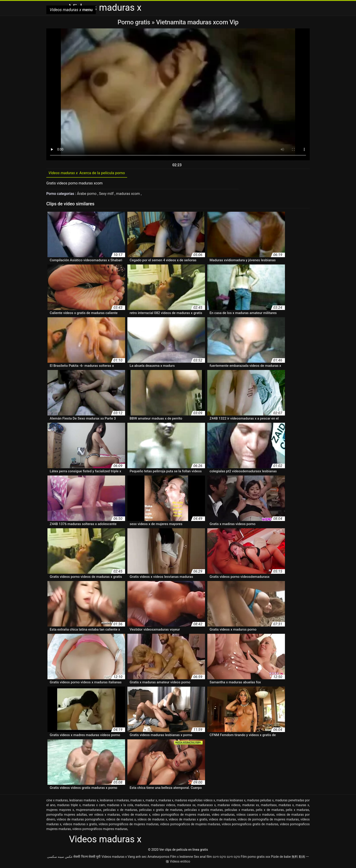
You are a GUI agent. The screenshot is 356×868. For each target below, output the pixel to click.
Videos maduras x (114, 857)
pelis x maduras (298, 810)
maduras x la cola (120, 806)
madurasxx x (206, 806)
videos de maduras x (121, 820)
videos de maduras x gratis (188, 820)
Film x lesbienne (182, 857)
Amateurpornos (158, 857)
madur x (151, 801)
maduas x (137, 801)
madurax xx (251, 806)
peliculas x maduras (239, 810)
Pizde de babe (281, 857)
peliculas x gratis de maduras (161, 810)
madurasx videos (163, 806)
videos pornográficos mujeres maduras (100, 830)
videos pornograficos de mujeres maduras (190, 825)
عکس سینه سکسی (60, 857)
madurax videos (229, 806)
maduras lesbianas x (231, 801)
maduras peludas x (260, 801)
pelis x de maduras (270, 810)
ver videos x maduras (104, 815)
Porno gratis (135, 22)
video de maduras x (136, 815)
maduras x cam (94, 806)
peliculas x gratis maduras (204, 810)
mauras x (302, 806)
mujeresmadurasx (89, 810)
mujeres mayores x (60, 810)
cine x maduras (57, 801)
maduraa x (166, 801)
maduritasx (269, 806)
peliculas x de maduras (120, 810)
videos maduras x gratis (80, 825)
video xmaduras (223, 815)
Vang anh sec (137, 857)
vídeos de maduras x (152, 820)
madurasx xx (186, 806)
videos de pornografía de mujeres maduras (268, 820)
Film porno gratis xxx (255, 857)
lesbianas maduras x (84, 801)
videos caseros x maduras (255, 815)
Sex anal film (203, 857)
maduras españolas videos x (195, 801)
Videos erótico (180, 862)
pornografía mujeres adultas (67, 815)
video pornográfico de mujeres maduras (181, 815)
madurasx (142, 806)
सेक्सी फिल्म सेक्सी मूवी (87, 857)
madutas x (286, 806)
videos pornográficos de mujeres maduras (129, 825)
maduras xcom (129, 194)
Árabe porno (87, 194)
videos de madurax (222, 820)
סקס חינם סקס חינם (226, 857)
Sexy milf (107, 194)
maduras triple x (69, 806)
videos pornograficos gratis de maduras (250, 825)
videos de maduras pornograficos (81, 820)
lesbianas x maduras (114, 801)
